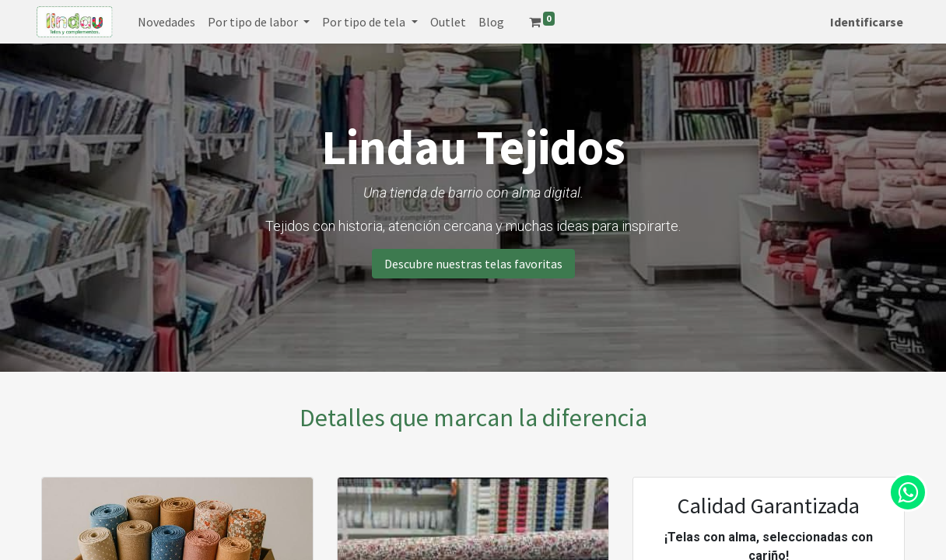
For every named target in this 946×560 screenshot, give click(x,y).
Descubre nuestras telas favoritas (473, 264)
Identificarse (862, 22)
